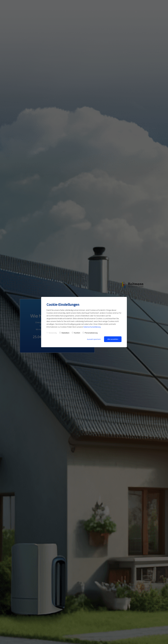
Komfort (76, 333)
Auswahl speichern (94, 339)
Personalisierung (90, 333)
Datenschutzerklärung (92, 327)
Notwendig (52, 333)
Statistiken (64, 333)
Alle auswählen (113, 339)
